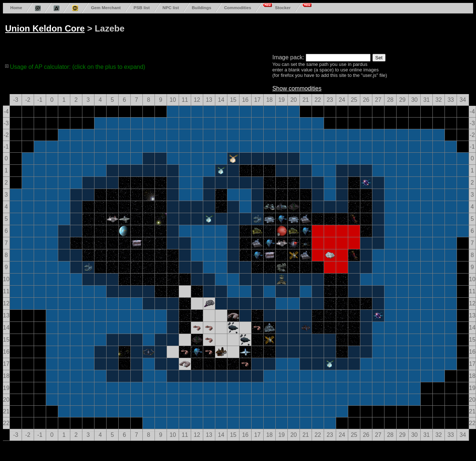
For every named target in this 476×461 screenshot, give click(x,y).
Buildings (202, 8)
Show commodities (297, 88)
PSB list (142, 8)
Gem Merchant (106, 8)
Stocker (283, 8)
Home (16, 8)
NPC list (171, 8)
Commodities (238, 8)
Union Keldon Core (45, 28)
